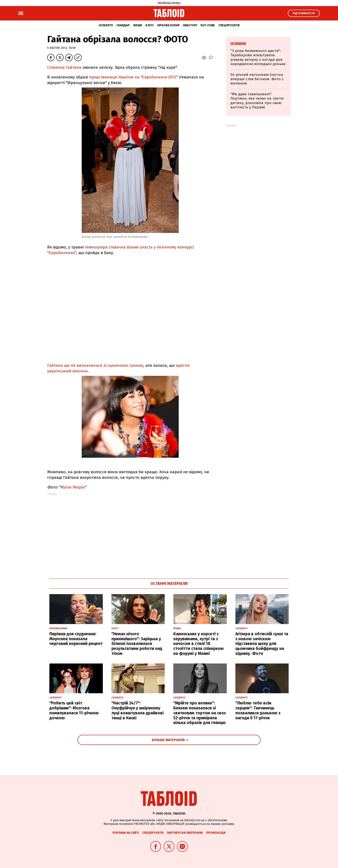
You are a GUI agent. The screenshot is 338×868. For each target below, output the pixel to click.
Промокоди (216, 833)
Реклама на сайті (126, 833)
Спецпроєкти (229, 25)
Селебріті (106, 25)
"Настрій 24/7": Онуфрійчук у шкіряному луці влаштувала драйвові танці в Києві (138, 710)
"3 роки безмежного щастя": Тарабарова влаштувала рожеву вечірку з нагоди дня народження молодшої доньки (258, 57)
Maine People (72, 487)
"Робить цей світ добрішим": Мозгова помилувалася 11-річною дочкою (74, 710)
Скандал (123, 25)
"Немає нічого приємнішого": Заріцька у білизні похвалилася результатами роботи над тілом (137, 644)
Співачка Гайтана (64, 67)
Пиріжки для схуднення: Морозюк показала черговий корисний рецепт (76, 639)
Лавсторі (190, 25)
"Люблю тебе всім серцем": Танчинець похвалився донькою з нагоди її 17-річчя (258, 710)
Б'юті (149, 25)
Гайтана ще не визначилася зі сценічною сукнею (95, 365)
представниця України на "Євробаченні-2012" (133, 77)
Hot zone (208, 25)
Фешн (138, 25)
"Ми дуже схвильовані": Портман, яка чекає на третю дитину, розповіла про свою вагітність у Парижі (257, 101)
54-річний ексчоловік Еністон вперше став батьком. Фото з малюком (257, 79)
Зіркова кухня (168, 25)
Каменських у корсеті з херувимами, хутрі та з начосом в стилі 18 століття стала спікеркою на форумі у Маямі (199, 644)
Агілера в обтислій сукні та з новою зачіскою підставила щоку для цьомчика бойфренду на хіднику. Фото (262, 644)
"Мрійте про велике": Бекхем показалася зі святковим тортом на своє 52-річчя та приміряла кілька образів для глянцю (200, 713)
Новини (238, 44)
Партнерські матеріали (185, 833)
